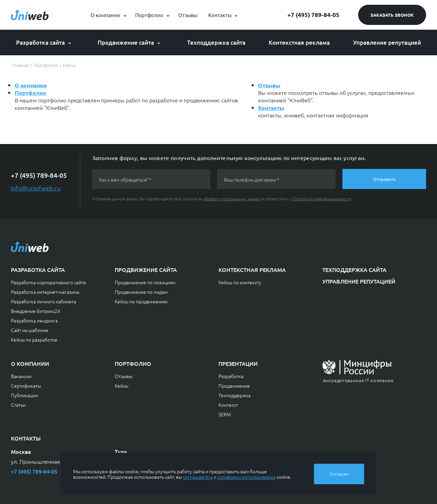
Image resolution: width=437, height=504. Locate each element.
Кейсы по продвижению (141, 301)
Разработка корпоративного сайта (48, 282)
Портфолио (149, 15)
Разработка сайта (40, 42)
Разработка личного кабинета (44, 301)
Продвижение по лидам (141, 292)
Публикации (24, 395)
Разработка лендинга (34, 320)
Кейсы (122, 386)
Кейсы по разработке (34, 340)
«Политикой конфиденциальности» (321, 199)
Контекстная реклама (299, 42)
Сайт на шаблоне (30, 330)
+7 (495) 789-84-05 (313, 15)
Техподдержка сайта (216, 42)
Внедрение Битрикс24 (36, 311)
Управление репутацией (387, 42)
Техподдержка (235, 395)
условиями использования (246, 477)
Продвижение (234, 386)
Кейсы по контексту (240, 282)
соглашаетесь (198, 477)
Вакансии (21, 376)
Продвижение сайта (126, 42)
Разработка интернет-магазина (45, 292)
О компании (105, 15)
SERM (225, 414)
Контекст (228, 405)
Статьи (18, 405)
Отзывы (188, 15)
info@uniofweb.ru (36, 188)
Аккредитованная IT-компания (358, 380)
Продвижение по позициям (145, 282)
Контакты (220, 15)
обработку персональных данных (232, 199)
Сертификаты (26, 386)
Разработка (231, 376)
